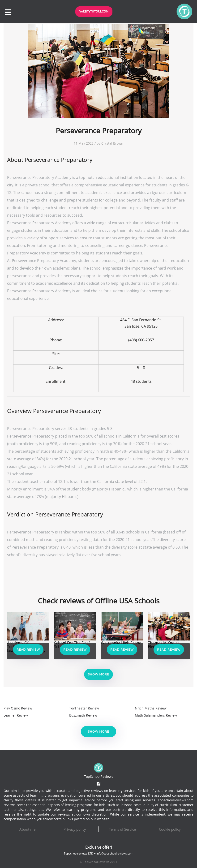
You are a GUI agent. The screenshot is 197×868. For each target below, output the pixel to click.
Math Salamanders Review (156, 715)
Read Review (28, 650)
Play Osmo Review (18, 708)
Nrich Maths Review (151, 708)
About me (27, 829)
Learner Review (16, 715)
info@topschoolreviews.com (115, 853)
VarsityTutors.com (94, 11)
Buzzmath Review (83, 715)
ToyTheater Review (84, 708)
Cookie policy (170, 829)
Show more (98, 674)
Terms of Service (122, 829)
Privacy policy (75, 829)
